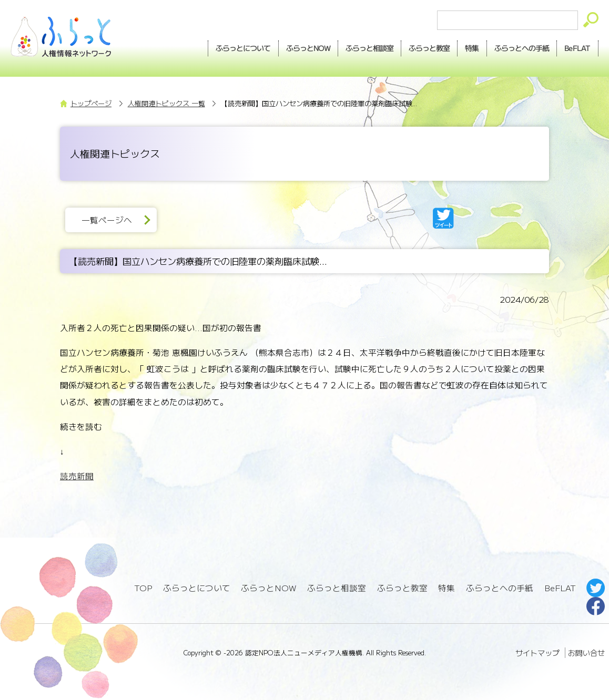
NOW (308, 48)
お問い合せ (586, 653)
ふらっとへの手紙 (500, 588)
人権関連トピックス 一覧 (166, 103)
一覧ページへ (107, 220)
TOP (143, 588)
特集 (472, 48)
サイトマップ (537, 653)
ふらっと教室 (402, 588)
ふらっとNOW (268, 588)
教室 (429, 48)
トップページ (91, 103)
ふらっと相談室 (337, 588)
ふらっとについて (243, 48)
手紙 (522, 48)
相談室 (369, 48)
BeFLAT (577, 48)
